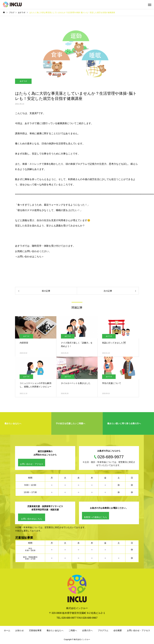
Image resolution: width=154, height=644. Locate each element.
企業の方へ (87, 630)
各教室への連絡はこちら (95, 517)
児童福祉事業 (35, 630)
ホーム (7, 630)
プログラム (103, 630)
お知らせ (20, 630)
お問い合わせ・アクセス (32, 464)
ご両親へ (73, 630)
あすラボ (23, 81)
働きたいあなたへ (55, 630)
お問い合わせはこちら (32, 519)
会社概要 (118, 630)
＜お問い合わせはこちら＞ (29, 257)
